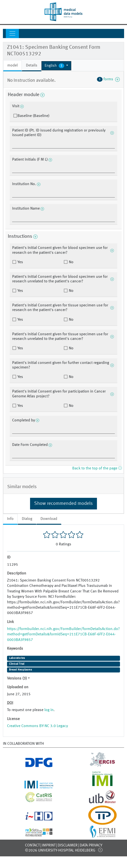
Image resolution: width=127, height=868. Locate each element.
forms (108, 79)
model (12, 66)
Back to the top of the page (97, 468)
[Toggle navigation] (12, 33)
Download (49, 519)
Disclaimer (68, 845)
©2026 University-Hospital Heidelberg (60, 851)
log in (49, 710)
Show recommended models (63, 504)
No (71, 262)
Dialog (27, 519)
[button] (56, 66)
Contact (32, 845)
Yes (20, 262)
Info (10, 519)
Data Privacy (91, 845)
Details (32, 66)
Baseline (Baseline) (33, 116)
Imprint (49, 845)
